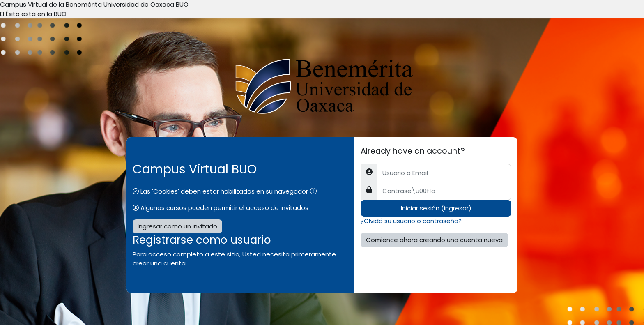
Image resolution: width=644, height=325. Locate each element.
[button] (315, 192)
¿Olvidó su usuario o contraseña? (411, 221)
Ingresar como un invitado (177, 226)
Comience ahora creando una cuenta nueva (434, 240)
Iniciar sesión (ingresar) (436, 208)
